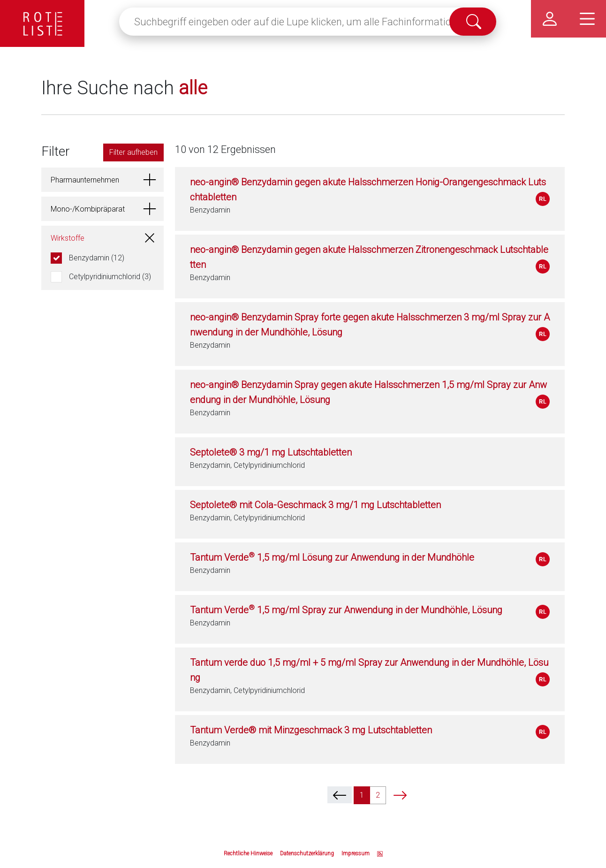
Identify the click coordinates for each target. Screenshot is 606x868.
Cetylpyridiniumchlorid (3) (110, 277)
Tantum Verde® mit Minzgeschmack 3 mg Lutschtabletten (311, 730)
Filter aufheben (133, 152)
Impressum (356, 853)
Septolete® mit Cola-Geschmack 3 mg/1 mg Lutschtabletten (315, 505)
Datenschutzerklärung (307, 853)
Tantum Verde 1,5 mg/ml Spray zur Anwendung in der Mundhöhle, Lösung (346, 610)
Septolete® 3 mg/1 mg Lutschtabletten (271, 452)
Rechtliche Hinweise (248, 853)
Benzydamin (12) (97, 258)
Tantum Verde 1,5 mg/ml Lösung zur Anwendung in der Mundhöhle (332, 557)
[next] (400, 795)
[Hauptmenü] (587, 19)
